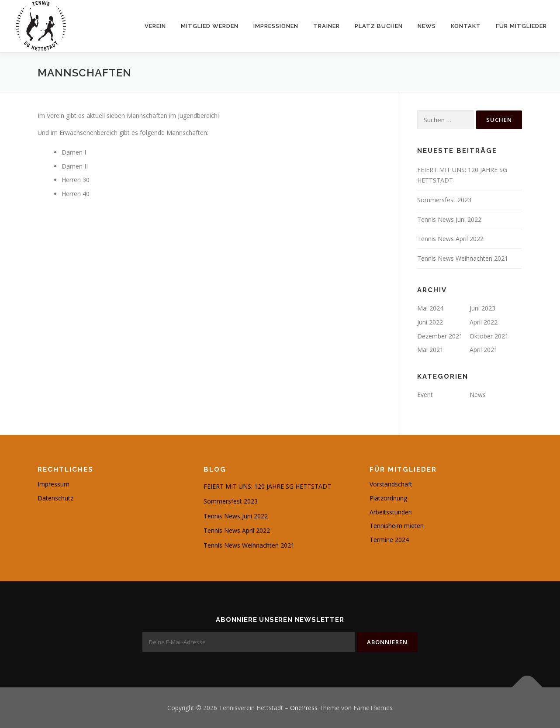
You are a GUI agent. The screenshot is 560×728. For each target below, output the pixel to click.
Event (425, 395)
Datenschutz (55, 498)
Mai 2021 (430, 350)
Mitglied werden (210, 26)
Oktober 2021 (489, 336)
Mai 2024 (430, 308)
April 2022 (484, 322)
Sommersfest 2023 (444, 200)
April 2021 (484, 350)
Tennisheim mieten (397, 526)
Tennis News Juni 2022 (449, 219)
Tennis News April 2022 (450, 239)
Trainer (327, 26)
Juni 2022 (430, 322)
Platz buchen (379, 26)
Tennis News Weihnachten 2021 (463, 258)
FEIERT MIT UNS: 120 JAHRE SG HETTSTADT (267, 486)
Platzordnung (388, 498)
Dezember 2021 (440, 336)
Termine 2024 (389, 540)
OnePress (304, 707)
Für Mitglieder (521, 26)
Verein (155, 26)
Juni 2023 (482, 308)
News (427, 26)
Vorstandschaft (391, 484)
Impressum (54, 484)
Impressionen (276, 26)
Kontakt (466, 26)
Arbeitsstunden (391, 512)
